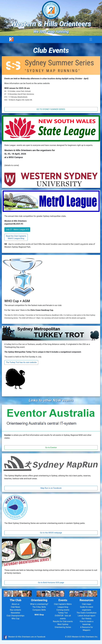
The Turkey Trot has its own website (21, 362)
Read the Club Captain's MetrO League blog (16, 237)
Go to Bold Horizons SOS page (51, 583)
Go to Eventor (51, 447)
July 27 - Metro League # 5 (17, 229)
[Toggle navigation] (91, 39)
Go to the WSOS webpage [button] (51, 533)
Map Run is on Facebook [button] (51, 488)
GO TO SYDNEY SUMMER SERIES (51, 109)
